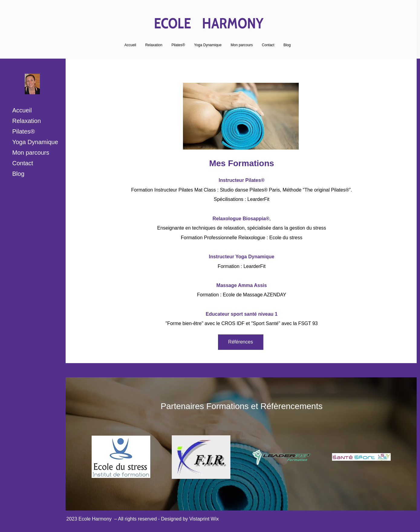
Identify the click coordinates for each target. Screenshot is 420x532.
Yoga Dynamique (35, 142)
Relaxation (27, 121)
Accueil (22, 110)
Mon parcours (31, 153)
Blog (18, 174)
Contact (23, 163)
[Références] (241, 342)
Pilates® (24, 131)
